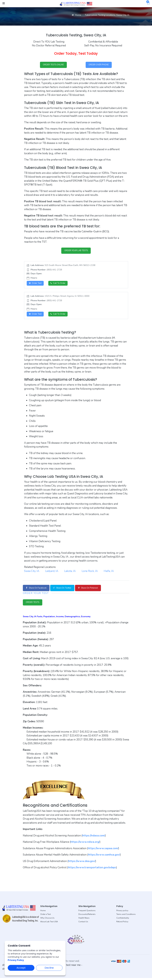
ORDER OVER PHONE (99, 65)
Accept (21, 968)
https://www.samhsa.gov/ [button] (104, 857)
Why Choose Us (47, 920)
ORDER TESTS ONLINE (53, 65)
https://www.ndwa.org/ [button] (85, 844)
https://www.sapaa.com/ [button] (103, 850)
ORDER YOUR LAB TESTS (76, 251)
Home (76, 15)
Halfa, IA (109, 572)
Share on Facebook (38, 589)
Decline (49, 968)
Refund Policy (122, 924)
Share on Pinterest (95, 589)
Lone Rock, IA (90, 572)
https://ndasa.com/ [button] (94, 838)
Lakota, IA (70, 572)
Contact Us (83, 924)
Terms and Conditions (126, 916)
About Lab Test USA (49, 924)
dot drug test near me (68, 967)
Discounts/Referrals (87, 916)
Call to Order (60, 284)
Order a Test (46, 916)
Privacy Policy (16, 960)
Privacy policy (122, 913)
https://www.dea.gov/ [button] (82, 863)
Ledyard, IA (52, 572)
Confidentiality (123, 920)
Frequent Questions (87, 913)
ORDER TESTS (34, 604)
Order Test (36, 284)
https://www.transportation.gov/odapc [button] (92, 869)
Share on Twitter (67, 589)
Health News (84, 920)
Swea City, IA (32, 572)
